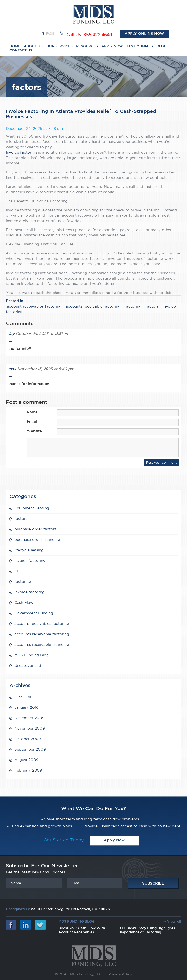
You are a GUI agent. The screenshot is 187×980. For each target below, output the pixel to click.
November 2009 (30, 728)
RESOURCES (87, 46)
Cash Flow (24, 602)
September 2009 (30, 749)
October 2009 (28, 739)
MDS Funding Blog (32, 655)
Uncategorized (28, 665)
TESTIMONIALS (140, 46)
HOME (15, 46)
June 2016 (23, 697)
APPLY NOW (112, 46)
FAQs (50, 34)
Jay (11, 334)
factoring (133, 306)
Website (34, 431)
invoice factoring (30, 561)
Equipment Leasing (32, 508)
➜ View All (172, 922)
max (12, 369)
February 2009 (28, 770)
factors (152, 306)
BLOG (162, 46)
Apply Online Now (144, 34)
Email (32, 421)
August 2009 (26, 760)
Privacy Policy (120, 974)
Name (32, 412)
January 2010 (27, 707)
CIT (17, 571)
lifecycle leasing (29, 550)
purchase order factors (35, 529)
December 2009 (29, 718)
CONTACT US (21, 51)
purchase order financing (37, 540)
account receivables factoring (34, 306)
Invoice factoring (22, 152)
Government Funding (34, 613)
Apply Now (114, 840)
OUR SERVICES (59, 46)
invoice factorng (29, 592)
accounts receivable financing (42, 644)
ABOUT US (33, 46)
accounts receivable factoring (93, 306)
